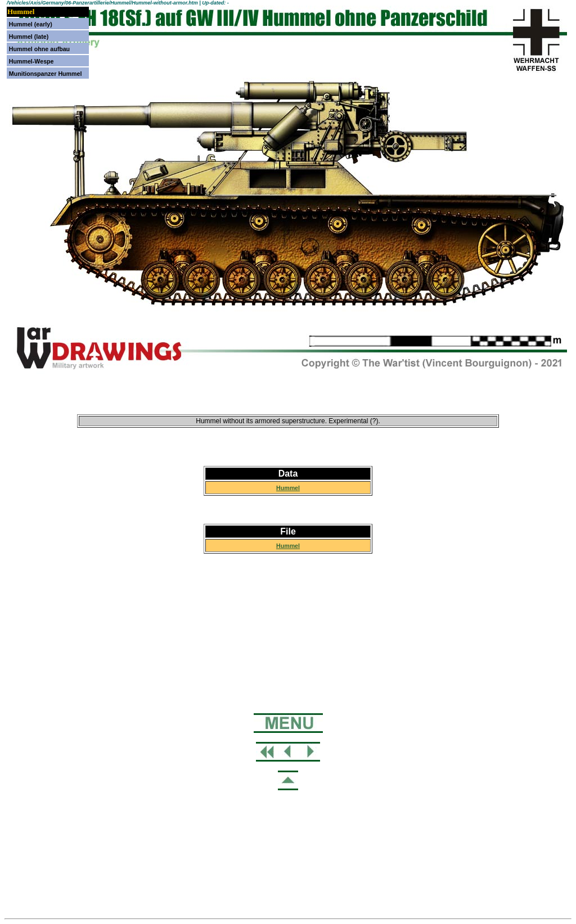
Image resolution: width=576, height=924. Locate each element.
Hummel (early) (31, 24)
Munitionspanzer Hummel (46, 74)
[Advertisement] (288, 662)
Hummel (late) (29, 37)
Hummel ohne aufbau (39, 49)
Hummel (288, 488)
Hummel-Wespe (31, 61)
